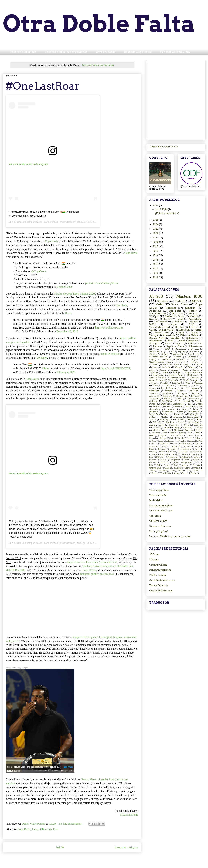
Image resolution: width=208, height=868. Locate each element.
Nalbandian (193, 417)
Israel (197, 449)
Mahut (167, 414)
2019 (156, 246)
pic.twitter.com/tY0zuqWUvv (102, 283)
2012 (156, 277)
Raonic (180, 333)
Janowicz (171, 409)
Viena (165, 372)
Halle (190, 344)
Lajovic (175, 454)
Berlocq (195, 396)
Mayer (153, 383)
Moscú (186, 460)
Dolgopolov (171, 441)
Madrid (194, 316)
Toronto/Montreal (160, 327)
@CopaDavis (39, 271)
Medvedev (184, 330)
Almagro (182, 393)
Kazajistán (173, 380)
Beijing (153, 359)
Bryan (167, 399)
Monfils (164, 383)
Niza (188, 383)
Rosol (181, 422)
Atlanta (195, 393)
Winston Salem (189, 335)
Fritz (154, 444)
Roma (180, 319)
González (188, 446)
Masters (167, 319)
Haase (152, 449)
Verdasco (193, 391)
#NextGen (168, 393)
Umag (176, 428)
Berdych (194, 327)
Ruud (152, 425)
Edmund (192, 441)
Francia (194, 322)
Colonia (153, 401)
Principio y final (159, 531)
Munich (178, 417)
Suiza (180, 391)
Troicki (156, 428)
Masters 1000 (189, 296)
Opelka (175, 462)
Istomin (152, 452)
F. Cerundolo (177, 404)
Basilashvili (158, 375)
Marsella (179, 367)
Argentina (155, 311)
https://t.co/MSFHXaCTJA (116, 368)
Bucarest (181, 359)
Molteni (163, 460)
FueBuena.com (158, 575)
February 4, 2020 (66, 372)
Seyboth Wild (155, 468)
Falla (201, 441)
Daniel (190, 438)
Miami (199, 330)
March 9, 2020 (64, 287)
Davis (68, 313)
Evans (163, 404)
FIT (190, 404)
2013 (156, 273)
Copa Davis (52, 241)
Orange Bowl (187, 462)
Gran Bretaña (156, 380)
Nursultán (164, 462)
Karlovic (166, 367)
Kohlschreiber (196, 452)
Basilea (180, 327)
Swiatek (197, 468)
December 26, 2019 (67, 331)
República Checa (175, 346)
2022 (156, 233)
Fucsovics (164, 444)
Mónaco (157, 346)
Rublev (191, 367)
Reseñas (193, 313)
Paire (151, 465)
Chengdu (153, 438)
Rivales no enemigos (161, 506)
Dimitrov (176, 338)
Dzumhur (182, 441)
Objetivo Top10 (158, 521)
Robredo (157, 422)
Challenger (160, 322)
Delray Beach (156, 352)
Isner (170, 341)
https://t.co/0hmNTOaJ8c (109, 328)
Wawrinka (169, 335)
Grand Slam (180, 304)
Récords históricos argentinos (66, 52)
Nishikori (178, 313)
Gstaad (199, 404)
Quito (196, 386)
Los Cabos (195, 454)
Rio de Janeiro (169, 388)
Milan (152, 417)
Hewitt (178, 406)
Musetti (196, 460)
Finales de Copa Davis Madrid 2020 (75, 294)
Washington (179, 354)
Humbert (174, 449)
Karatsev (172, 452)
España (181, 352)
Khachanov (167, 412)
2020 (156, 242)
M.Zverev (160, 457)
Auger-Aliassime (194, 372)
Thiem (194, 333)
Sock (185, 370)
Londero (184, 454)
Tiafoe (152, 471)
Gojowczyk (176, 446)
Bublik (152, 436)
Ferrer (193, 311)
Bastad (168, 344)
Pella (159, 465)
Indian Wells (167, 330)
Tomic (172, 471)
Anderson (193, 357)
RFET (200, 420)
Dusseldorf (184, 401)
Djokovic (163, 301)
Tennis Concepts (159, 585)
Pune (191, 420)
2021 (156, 238)
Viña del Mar (166, 473)
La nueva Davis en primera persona (170, 536)
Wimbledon (195, 319)
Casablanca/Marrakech (161, 362)
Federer (180, 301)
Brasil (198, 433)
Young (177, 473)
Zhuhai (194, 473)
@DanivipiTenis (129, 815)
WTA (167, 349)
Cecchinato (193, 399)
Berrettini (154, 399)
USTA (180, 471)
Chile (172, 438)
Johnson (154, 412)
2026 (156, 206)
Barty (182, 433)
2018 (156, 251)
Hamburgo (155, 341)
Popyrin (167, 465)
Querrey (183, 386)
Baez (165, 433)
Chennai (163, 438)
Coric (182, 362)
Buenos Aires (157, 338)
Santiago (196, 465)
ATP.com (154, 554)
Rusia (176, 465)
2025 (156, 220)
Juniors (162, 452)
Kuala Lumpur (191, 380)
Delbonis (199, 438)
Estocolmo (192, 338)
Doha (161, 441)
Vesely (155, 473)
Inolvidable (156, 500)
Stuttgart (198, 425)
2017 (156, 255)
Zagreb (185, 473)
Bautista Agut (176, 375)
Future (174, 444)
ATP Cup (156, 430)
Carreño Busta (193, 436)
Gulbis (156, 406)
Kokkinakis (193, 412)
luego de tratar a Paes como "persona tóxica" (92, 562)
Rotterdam (194, 422)
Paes (56, 829)
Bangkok (174, 433)
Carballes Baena (176, 436)
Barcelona (181, 349)
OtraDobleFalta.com (161, 591)
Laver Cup (154, 414)
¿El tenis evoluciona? (167, 213)
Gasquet (187, 365)
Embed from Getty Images (17, 668)
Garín (197, 444)
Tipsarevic (162, 471)
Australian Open (174, 316)
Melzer (197, 457)
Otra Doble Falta (99, 23)
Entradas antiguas (126, 847)
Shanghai (155, 343)
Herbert (167, 406)
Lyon (151, 457)
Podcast (171, 308)
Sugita (187, 468)
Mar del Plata (173, 457)
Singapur (178, 468)
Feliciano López (171, 365)
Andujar (177, 372)
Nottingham (166, 420)
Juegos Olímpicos (109, 354)
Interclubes (186, 449)
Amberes (189, 430)
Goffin (199, 365)
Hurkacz (190, 406)
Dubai (171, 352)
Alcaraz (177, 357)
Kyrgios (153, 354)
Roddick (170, 422)
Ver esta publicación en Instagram (28, 164)
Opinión (198, 383)
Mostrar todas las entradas (98, 65)
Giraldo (165, 446)
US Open (42, 358)
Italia (152, 324)
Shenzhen (154, 391)
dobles (199, 428)
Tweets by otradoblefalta (164, 147)
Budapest (162, 436)
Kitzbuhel (183, 452)
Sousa (196, 370)
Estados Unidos (157, 378)
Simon (174, 370)
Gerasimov (154, 446)
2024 (156, 224)
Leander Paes (50, 222)
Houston (194, 352)
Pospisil (180, 420)
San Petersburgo (190, 388)
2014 (156, 269)
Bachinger (156, 433)
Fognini (179, 344)
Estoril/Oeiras (178, 378)
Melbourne (186, 457)
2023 (156, 229)
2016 (156, 260)
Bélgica (195, 359)
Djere (154, 441)
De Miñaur (168, 401)
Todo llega (155, 516)
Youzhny (188, 428)
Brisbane (166, 359)
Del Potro (175, 311)
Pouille (157, 386)
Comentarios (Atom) (80, 858)
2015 (156, 264)
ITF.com (154, 560)
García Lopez (186, 444)
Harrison (162, 449)
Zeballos (153, 393)
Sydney (165, 354)
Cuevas (194, 362)
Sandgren (186, 465)
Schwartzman (196, 346)
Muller (164, 417)
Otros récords (106, 52)
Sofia (187, 425)
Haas (155, 367)
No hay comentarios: (71, 824)
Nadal (160, 304)
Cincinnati (178, 322)
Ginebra (195, 378)
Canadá (178, 399)
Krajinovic (164, 454)
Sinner (168, 391)
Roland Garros (89, 779)
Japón (184, 409)
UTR (188, 471)
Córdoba (180, 438)
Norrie (153, 420)
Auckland (154, 396)
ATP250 (156, 296)
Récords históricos (23, 52)
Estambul (154, 365)
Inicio (60, 847)
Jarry (196, 409)
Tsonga (154, 335)
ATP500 (197, 301)
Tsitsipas (154, 372)
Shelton (168, 468)
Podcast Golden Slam (175, 52)
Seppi (162, 425)
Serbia (163, 370)
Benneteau (182, 396)
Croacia (195, 349)
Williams (195, 354)
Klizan (180, 412)
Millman (153, 460)
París (192, 324)
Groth (197, 446)
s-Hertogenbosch (158, 357)
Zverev (153, 319)
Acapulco (167, 430)
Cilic (152, 330)
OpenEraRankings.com (162, 580)
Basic (190, 433)
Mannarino (180, 414)
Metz (200, 344)
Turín (167, 428)
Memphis (194, 414)
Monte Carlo (162, 333)
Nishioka (153, 462)
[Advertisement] (38, 100)
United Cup (198, 471)
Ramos (153, 388)
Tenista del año (158, 495)
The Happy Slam (159, 490)
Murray (190, 308)
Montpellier (175, 460)
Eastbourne (193, 375)
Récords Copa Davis (138, 52)
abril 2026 (162, 209)
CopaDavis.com (158, 565)
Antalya (199, 430)
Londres (172, 324)
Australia (168, 396)
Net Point (177, 383)
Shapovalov (174, 425)
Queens (170, 386)
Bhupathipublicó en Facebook (97, 574)
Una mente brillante (161, 511)
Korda (154, 454)
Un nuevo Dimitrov (160, 526)
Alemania (178, 430)
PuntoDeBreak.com (160, 570)
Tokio (156, 349)
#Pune (46, 368)
